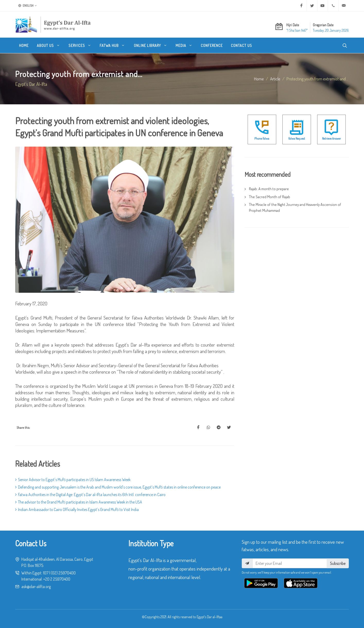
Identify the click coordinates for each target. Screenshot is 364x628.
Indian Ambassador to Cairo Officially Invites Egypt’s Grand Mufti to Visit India (77, 509)
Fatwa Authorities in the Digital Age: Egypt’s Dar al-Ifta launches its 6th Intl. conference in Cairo (90, 495)
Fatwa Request (297, 139)
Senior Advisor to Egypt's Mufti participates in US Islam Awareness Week (73, 480)
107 (46, 573)
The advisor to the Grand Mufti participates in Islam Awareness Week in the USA (79, 502)
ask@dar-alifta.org (36, 587)
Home (259, 79)
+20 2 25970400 (57, 579)
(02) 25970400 (63, 573)
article (275, 79)
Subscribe (338, 563)
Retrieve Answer (331, 139)
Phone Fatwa (262, 139)
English (28, 6)
